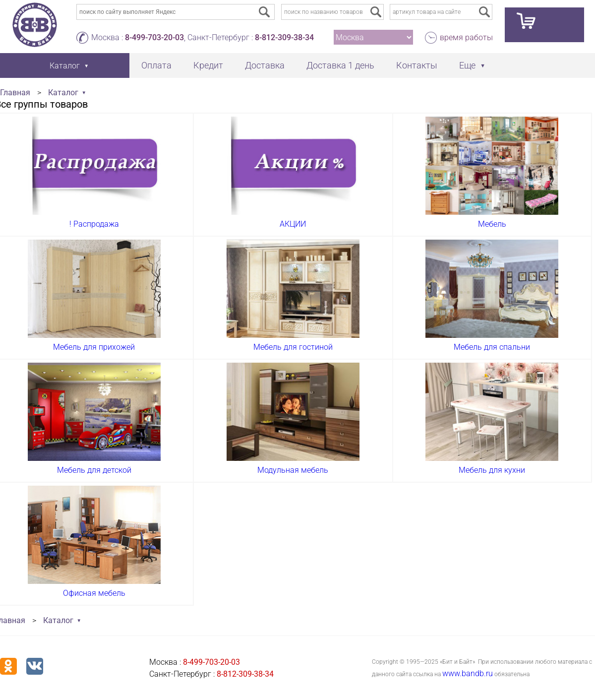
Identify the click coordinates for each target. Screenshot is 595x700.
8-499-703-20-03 (154, 37)
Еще (467, 65)
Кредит (208, 65)
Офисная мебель (94, 593)
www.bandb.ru (468, 673)
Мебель (492, 224)
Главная (15, 93)
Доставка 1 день (340, 65)
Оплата (156, 65)
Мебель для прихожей (94, 347)
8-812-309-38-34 (284, 37)
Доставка (265, 65)
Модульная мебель (293, 470)
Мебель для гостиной (293, 347)
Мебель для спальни (492, 347)
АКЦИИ (293, 224)
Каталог (63, 93)
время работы (466, 37)
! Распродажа (94, 224)
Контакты (417, 65)
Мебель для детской (94, 470)
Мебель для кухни (492, 470)
